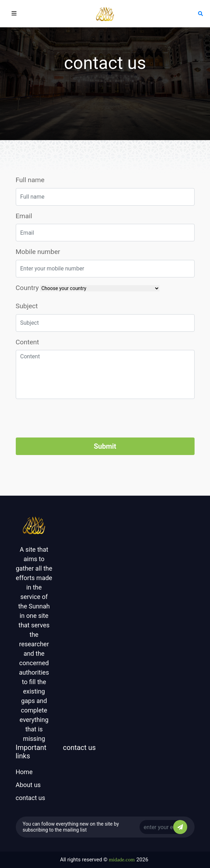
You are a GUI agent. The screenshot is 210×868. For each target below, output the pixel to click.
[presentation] (69, 418)
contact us (31, 798)
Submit (105, 446)
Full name (30, 180)
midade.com (122, 860)
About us (28, 785)
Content (28, 342)
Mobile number (38, 252)
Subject (27, 306)
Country (27, 288)
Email (24, 216)
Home (24, 772)
